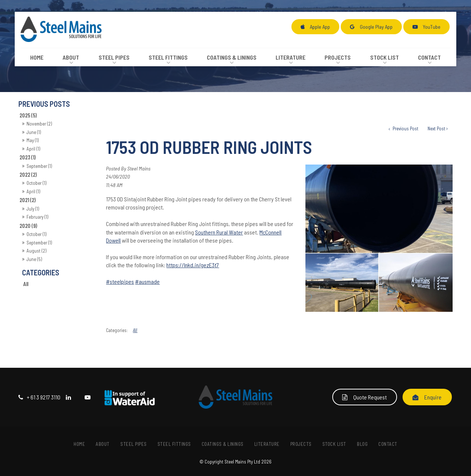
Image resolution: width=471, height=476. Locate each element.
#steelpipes (120, 281)
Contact (429, 57)
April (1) (33, 149)
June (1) (34, 132)
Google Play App (376, 27)
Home (37, 57)
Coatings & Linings (232, 57)
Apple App (320, 27)
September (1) (39, 166)
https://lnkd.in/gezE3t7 (193, 265)
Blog (362, 444)
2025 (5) (28, 115)
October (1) (36, 183)
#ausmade (147, 281)
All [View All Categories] (135, 330)
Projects (338, 57)
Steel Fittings (168, 57)
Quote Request (370, 397)
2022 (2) (28, 175)
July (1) (33, 209)
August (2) (36, 251)
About (71, 57)
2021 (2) (28, 200)
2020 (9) (28, 226)
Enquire (433, 397)
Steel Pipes (114, 57)
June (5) (34, 259)
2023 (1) (28, 157)
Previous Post (405, 128)
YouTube (432, 27)
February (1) (37, 217)
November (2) (39, 124)
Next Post (436, 128)
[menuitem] (80, 444)
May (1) (33, 140)
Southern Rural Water (219, 232)
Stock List (385, 57)
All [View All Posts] (26, 284)
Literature (291, 57)
